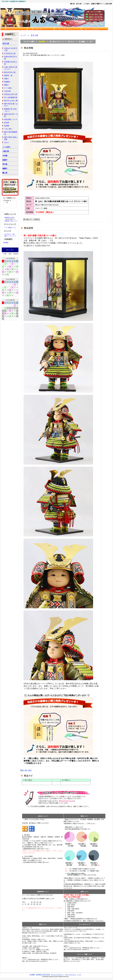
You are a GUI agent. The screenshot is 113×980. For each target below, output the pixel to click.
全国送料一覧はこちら (11, 221)
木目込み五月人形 (11, 94)
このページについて (70, 975)
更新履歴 (6, 243)
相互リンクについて (10, 236)
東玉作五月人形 (10, 72)
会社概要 (32, 975)
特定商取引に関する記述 (43, 975)
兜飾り (7, 79)
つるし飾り (8, 129)
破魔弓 (5, 168)
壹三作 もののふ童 (11, 101)
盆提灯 (5, 160)
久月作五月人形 (10, 53)
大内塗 (5, 156)
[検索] (7, 200)
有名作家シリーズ (11, 119)
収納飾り (7, 82)
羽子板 (5, 164)
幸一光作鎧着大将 (11, 97)
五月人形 (6, 43)
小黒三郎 (6, 151)
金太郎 (7, 123)
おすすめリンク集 (10, 234)
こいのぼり (6, 147)
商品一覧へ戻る (26, 770)
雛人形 (5, 173)
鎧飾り (7, 85)
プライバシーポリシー (57, 975)
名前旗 (7, 126)
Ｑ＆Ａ (7, 142)
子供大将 (7, 91)
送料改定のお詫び (10, 217)
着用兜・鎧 (8, 75)
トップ (23, 35)
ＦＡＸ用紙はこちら (10, 228)
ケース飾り (8, 88)
